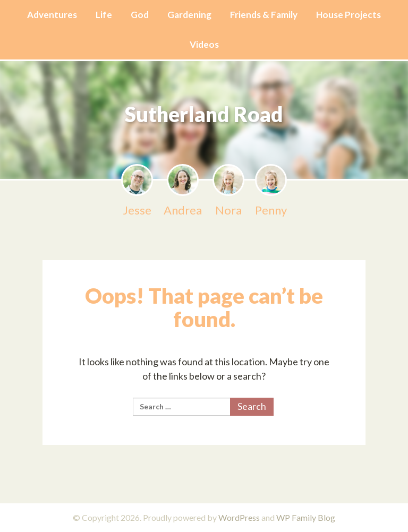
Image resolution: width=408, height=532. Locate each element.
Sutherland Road (204, 114)
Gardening (189, 15)
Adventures (52, 15)
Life (104, 15)
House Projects (348, 15)
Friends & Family (264, 15)
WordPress (239, 517)
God (140, 15)
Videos (204, 44)
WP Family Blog (306, 517)
